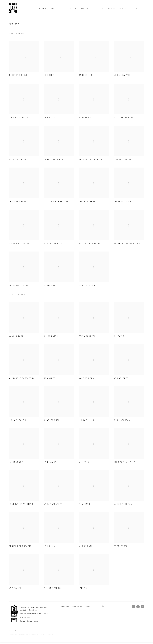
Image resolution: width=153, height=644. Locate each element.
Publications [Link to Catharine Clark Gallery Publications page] (87, 8)
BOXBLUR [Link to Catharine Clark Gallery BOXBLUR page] (99, 8)
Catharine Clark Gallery (13, 8)
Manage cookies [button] (13, 631)
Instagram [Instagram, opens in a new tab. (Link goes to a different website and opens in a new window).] (133, 607)
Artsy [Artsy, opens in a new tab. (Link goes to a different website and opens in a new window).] (143, 607)
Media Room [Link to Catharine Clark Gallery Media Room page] (110, 8)
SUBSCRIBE (65, 607)
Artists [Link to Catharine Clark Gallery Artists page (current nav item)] (43, 8)
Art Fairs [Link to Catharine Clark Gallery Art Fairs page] (75, 8)
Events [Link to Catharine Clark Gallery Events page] (65, 8)
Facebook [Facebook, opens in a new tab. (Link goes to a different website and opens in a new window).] (138, 607)
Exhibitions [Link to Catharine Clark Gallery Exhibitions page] (54, 8)
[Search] (92, 607)
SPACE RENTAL (77, 607)
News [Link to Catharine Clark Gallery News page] (120, 8)
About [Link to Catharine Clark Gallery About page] (128, 8)
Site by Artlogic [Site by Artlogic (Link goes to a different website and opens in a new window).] (47, 634)
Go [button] (103, 606)
